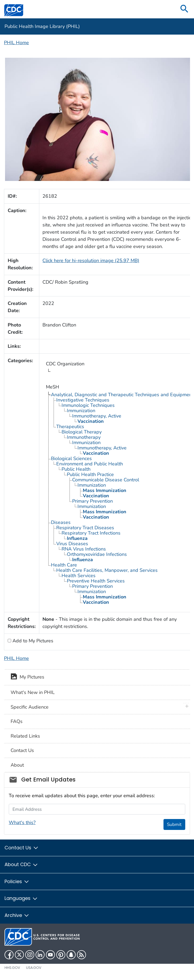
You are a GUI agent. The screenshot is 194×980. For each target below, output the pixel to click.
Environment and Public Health (90, 464)
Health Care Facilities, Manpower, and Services (107, 570)
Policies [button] (17, 881)
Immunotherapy (84, 437)
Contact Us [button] (22, 848)
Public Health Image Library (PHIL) (42, 26)
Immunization (81, 411)
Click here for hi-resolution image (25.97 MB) (91, 260)
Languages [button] (21, 898)
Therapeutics (70, 427)
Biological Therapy (82, 432)
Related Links (25, 736)
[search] (184, 9)
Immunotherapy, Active (97, 416)
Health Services (79, 576)
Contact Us (22, 750)
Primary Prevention (92, 501)
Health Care (64, 565)
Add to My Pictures (32, 641)
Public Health (76, 469)
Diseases (61, 522)
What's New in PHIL (33, 692)
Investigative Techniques (83, 400)
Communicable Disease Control (106, 480)
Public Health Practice (90, 474)
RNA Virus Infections (84, 549)
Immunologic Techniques (88, 405)
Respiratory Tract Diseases (85, 528)
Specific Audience (30, 707)
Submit (174, 824)
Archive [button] (17, 915)
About (17, 765)
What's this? (22, 822)
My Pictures (27, 677)
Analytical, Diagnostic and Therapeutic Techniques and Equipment (122, 395)
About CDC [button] (21, 864)
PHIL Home (16, 43)
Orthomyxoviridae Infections (97, 554)
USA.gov (34, 968)
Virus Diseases (72, 544)
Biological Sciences (71, 458)
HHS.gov (12, 968)
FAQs (17, 721)
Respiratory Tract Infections (91, 533)
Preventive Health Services (96, 581)
